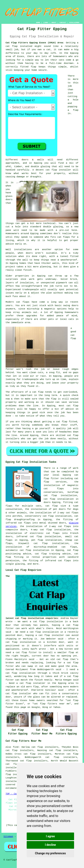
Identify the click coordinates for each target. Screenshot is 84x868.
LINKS (46, 23)
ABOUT (54, 23)
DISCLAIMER (74, 23)
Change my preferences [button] (50, 853)
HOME (38, 23)
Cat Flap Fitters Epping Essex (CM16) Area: (35, 43)
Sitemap (8, 836)
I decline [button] (50, 845)
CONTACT (63, 23)
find (16, 747)
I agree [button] (50, 836)
